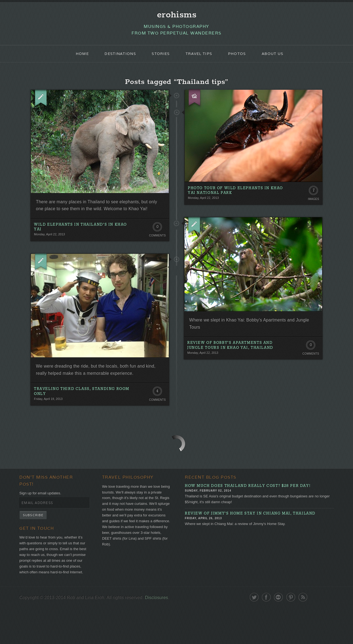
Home (77, 57)
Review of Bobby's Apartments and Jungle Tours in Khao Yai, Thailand (234, 355)
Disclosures (166, 634)
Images (313, 205)
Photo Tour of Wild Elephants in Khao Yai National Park (232, 197)
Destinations (117, 57)
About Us (278, 57)
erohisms (177, 16)
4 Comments (157, 411)
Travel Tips (200, 57)
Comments (157, 250)
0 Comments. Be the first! (157, 243)
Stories (160, 57)
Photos (240, 57)
